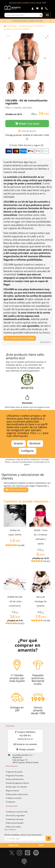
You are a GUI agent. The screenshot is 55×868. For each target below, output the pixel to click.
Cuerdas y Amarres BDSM (16, 29)
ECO (41, 845)
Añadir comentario (16, 490)
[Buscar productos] (22, 15)
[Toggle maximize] (47, 37)
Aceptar (19, 444)
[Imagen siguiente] (45, 58)
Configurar (27, 451)
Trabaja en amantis (14, 798)
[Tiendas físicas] (42, 9)
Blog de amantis (12, 790)
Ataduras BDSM (35, 26)
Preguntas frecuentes (15, 775)
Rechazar (35, 444)
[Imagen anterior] (10, 58)
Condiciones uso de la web (17, 812)
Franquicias (11, 802)
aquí (39, 433)
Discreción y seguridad (15, 815)
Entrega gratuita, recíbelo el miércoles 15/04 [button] (27, 135)
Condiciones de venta (15, 819)
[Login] (33, 9)
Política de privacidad (15, 823)
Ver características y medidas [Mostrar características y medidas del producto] (20, 338)
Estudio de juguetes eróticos (17, 783)
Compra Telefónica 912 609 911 (25, 736)
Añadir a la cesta (27, 124)
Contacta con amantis (25, 744)
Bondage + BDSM (16, 26)
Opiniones (14, 845)
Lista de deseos (27, 131)
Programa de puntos (14, 772)
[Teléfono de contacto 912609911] (46, 9)
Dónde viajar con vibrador (16, 787)
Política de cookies (13, 827)
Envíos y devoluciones (15, 779)
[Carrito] (37, 9)
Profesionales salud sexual (17, 794)
